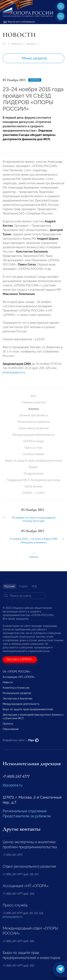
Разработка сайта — (21, 740)
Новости (16, 44)
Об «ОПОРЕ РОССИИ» (17, 672)
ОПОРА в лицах (33, 441)
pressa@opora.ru (14, 375)
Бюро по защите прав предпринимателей (34, 461)
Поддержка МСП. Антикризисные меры (33, 480)
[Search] (24, 596)
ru (61, 16)
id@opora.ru (13, 785)
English (23, 586)
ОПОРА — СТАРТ (34, 493)
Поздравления (34, 474)
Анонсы (31, 44)
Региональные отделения (25, 811)
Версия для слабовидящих (19, 22)
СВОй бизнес (34, 486)
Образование (11, 729)
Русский (9, 586)
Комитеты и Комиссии (16, 688)
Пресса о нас (34, 448)
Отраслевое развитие (34, 428)
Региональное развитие (34, 422)
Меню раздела (34, 58)
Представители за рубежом (27, 816)
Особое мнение (33, 454)
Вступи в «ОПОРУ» (20, 659)
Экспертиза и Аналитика (18, 699)
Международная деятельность (33, 435)
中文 (34, 586)
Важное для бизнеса (34, 415)
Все (33, 396)
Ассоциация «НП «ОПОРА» (19, 677)
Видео (33, 467)
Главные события (34, 402)
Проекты (8, 724)
